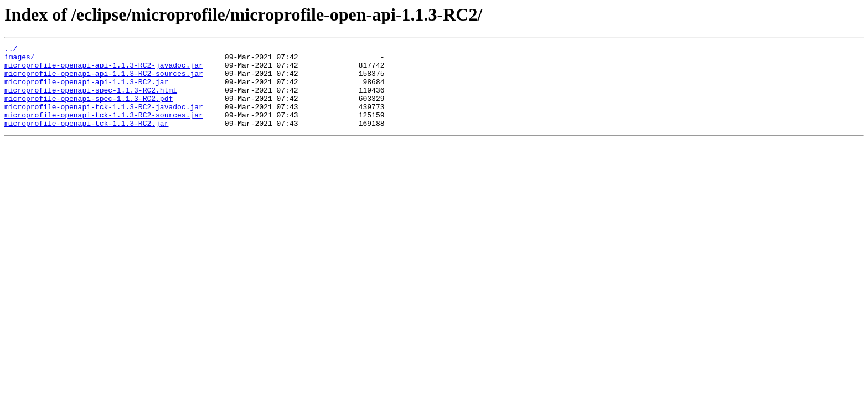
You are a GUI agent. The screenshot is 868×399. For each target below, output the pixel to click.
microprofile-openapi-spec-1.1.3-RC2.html (91, 100)
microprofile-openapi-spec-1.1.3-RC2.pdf (89, 110)
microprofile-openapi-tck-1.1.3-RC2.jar (86, 140)
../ (11, 50)
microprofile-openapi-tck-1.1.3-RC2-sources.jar (104, 130)
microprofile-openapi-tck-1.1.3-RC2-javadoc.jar (104, 120)
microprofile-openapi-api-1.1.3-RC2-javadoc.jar (104, 70)
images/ (20, 60)
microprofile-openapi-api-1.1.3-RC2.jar (86, 90)
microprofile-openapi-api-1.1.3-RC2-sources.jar (104, 80)
